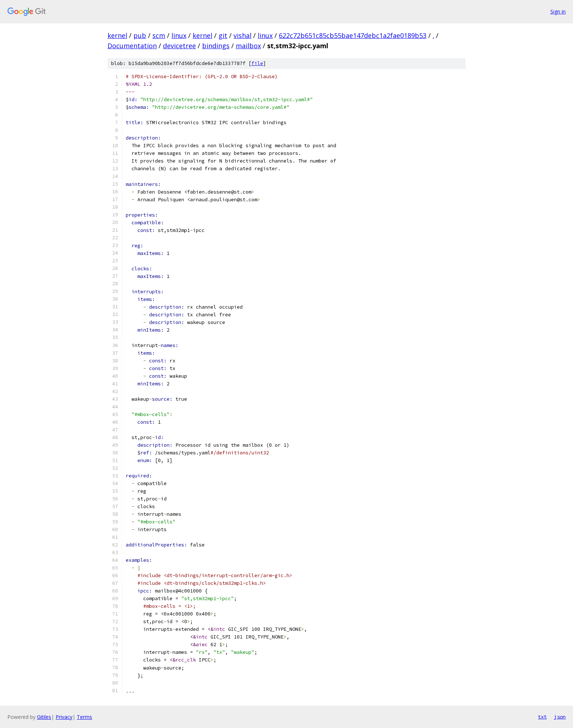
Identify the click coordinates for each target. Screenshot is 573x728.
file (257, 63)
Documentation (132, 46)
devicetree (179, 46)
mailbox (248, 46)
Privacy (64, 717)
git (223, 35)
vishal (242, 35)
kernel (117, 35)
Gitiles (44, 717)
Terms (84, 717)
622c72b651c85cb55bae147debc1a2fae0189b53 (353, 35)
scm (159, 35)
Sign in (558, 12)
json (560, 717)
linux (179, 35)
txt (542, 717)
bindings (216, 46)
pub (140, 35)
